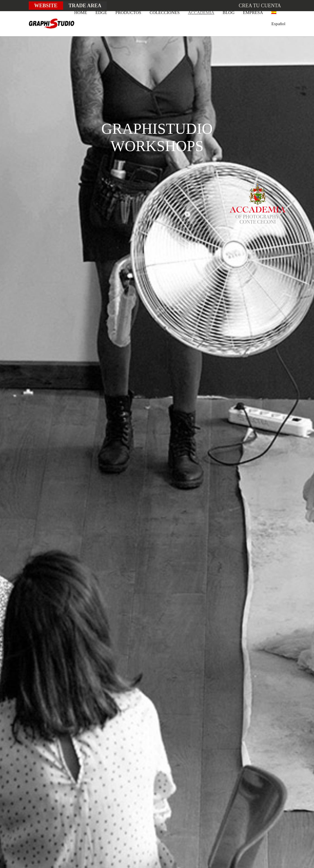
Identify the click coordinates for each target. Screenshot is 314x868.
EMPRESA (253, 12)
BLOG (229, 12)
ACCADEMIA (201, 12)
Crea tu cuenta (260, 6)
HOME (81, 12)
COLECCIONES (165, 12)
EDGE (101, 12)
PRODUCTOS (128, 12)
